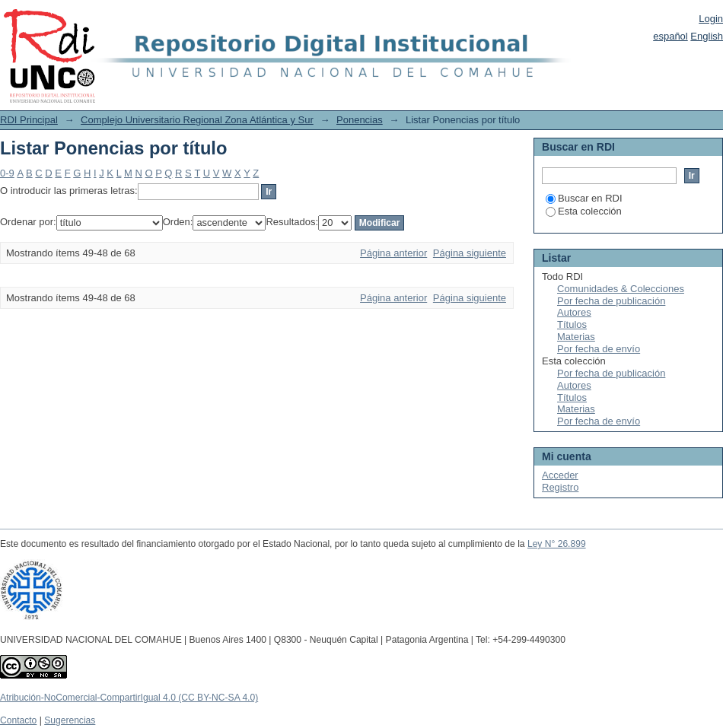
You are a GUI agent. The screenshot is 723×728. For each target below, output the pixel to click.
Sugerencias (70, 720)
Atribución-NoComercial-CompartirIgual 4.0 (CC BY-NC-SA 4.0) (129, 698)
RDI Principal (29, 120)
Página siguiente (470, 253)
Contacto (18, 720)
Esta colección (584, 211)
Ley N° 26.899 (557, 544)
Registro (560, 487)
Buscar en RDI (584, 198)
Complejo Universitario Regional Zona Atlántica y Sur (197, 120)
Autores (574, 312)
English (707, 36)
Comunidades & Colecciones (621, 289)
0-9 (7, 173)
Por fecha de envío (599, 349)
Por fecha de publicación (611, 301)
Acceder (560, 475)
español (670, 36)
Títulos (572, 324)
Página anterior (393, 253)
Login (711, 19)
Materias (576, 337)
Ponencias (360, 120)
